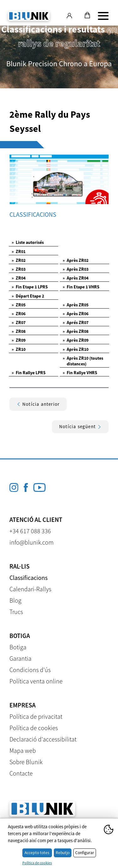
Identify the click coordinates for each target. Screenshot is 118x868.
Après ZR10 (76, 349)
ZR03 (19, 269)
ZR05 (19, 305)
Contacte (21, 773)
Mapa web (23, 750)
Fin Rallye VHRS (80, 373)
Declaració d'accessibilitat (43, 739)
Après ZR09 (76, 340)
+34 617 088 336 (30, 531)
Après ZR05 (76, 305)
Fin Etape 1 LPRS (30, 287)
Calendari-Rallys (30, 589)
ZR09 (19, 340)
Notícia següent (80, 426)
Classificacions (28, 578)
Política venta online (36, 681)
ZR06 (19, 314)
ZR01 (19, 251)
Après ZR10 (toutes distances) (83, 361)
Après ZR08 (76, 331)
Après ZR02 (76, 260)
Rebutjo (63, 853)
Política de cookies (34, 728)
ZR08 (19, 331)
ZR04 (19, 278)
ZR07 (19, 322)
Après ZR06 (76, 314)
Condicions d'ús (30, 670)
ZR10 (19, 349)
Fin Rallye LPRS (29, 373)
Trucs (16, 612)
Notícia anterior (38, 404)
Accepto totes (37, 853)
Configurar (85, 853)
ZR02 (19, 260)
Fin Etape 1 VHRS (81, 287)
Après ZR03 (76, 269)
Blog (15, 600)
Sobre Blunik (26, 762)
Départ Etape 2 (28, 296)
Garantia (20, 658)
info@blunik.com (31, 542)
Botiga (18, 647)
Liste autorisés (28, 242)
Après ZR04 (76, 278)
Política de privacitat (36, 716)
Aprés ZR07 (76, 322)
